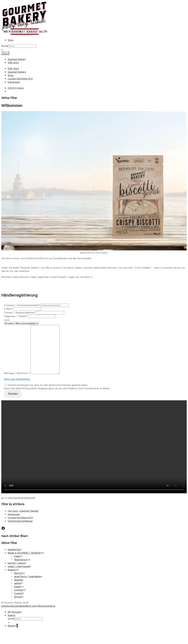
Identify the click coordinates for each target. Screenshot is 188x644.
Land (7, 320)
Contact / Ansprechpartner (20, 312)
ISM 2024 (13, 62)
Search (11, 625)
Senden (13, 403)
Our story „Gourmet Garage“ (23, 520)
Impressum (14, 82)
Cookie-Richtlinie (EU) (20, 78)
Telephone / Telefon (15, 316)
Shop (11, 40)
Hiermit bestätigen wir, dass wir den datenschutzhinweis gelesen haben (46, 394)
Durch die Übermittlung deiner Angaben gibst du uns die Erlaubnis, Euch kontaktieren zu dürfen (57, 398)
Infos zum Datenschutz (17, 389)
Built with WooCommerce (41, 615)
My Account (15, 621)
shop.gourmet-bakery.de (22, 507)
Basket (13, 635)
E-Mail (8, 309)
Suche (5, 46)
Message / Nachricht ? (17, 383)
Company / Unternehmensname (22, 305)
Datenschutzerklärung (20, 530)
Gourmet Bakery (17, 59)
